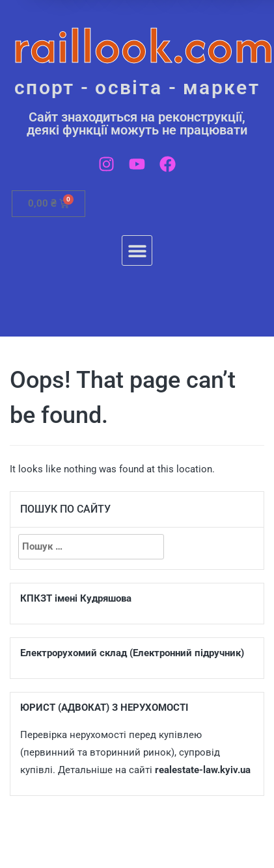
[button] (137, 250)
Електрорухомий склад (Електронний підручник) (132, 653)
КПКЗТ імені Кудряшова (76, 598)
